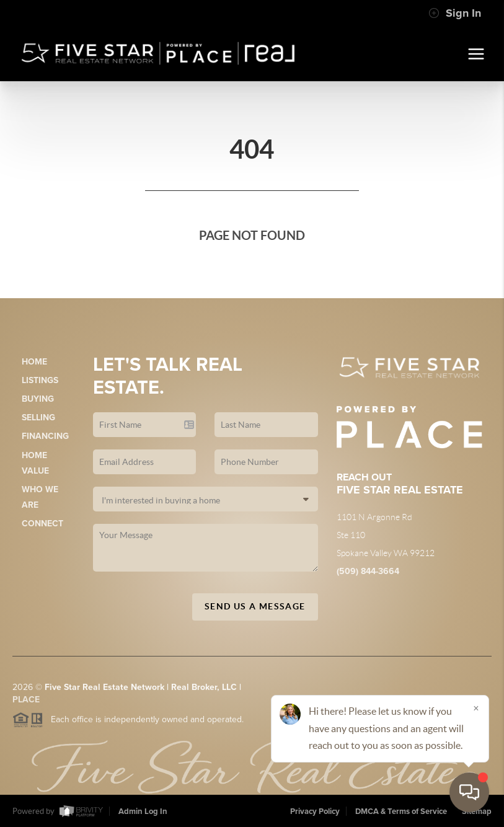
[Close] (476, 708)
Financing (45, 436)
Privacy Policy (315, 812)
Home (34, 362)
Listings (40, 380)
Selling (38, 418)
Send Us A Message (255, 606)
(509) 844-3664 (368, 571)
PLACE (26, 703)
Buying (38, 399)
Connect (42, 524)
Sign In (455, 13)
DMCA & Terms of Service (401, 812)
